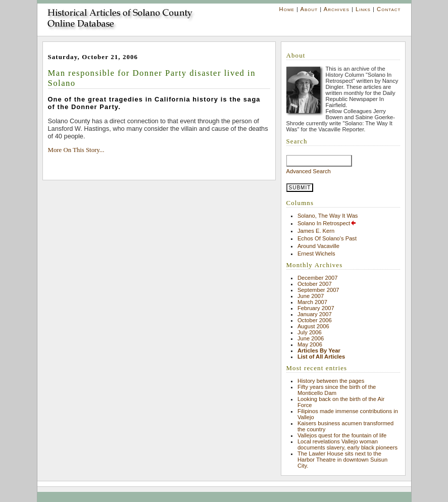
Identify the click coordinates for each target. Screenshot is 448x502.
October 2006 (315, 320)
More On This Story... (76, 150)
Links (363, 9)
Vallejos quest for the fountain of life (342, 435)
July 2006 (310, 332)
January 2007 (315, 314)
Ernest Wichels (316, 254)
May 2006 (310, 344)
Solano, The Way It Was (328, 216)
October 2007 (315, 284)
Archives (337, 9)
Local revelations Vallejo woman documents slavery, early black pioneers (347, 444)
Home (287, 9)
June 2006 (311, 338)
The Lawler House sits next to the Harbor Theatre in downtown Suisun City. (342, 460)
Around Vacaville (318, 246)
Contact (389, 9)
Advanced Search (309, 171)
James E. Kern (316, 231)
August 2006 (313, 326)
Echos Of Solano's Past (327, 238)
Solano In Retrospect (327, 223)
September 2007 (318, 290)
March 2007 (312, 302)
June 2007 (311, 296)
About (309, 9)
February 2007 (316, 308)
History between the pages (331, 381)
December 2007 (318, 278)
